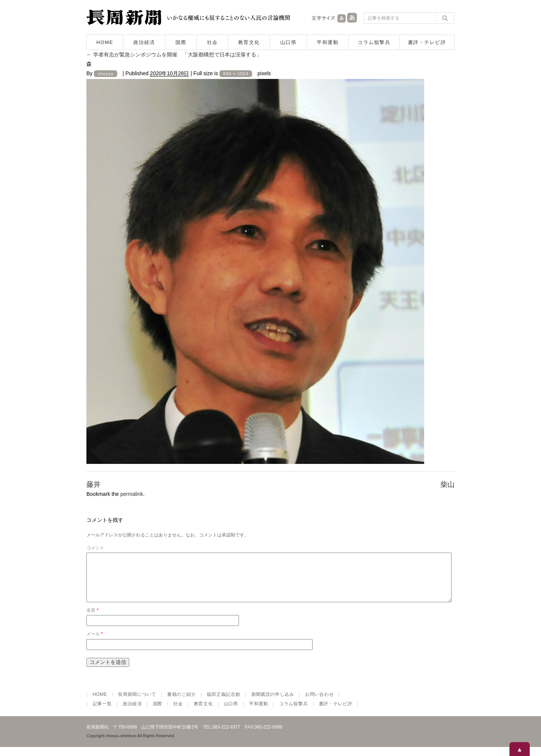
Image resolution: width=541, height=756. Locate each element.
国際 (181, 42)
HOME (105, 42)
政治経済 (144, 42)
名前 (92, 619)
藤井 (94, 484)
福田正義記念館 (223, 703)
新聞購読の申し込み (273, 703)
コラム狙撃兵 (374, 42)
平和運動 (328, 42)
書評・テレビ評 (427, 42)
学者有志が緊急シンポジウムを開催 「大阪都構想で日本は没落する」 (174, 55)
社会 (212, 42)
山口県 (289, 42)
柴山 (447, 484)
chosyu (106, 74)
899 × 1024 (236, 74)
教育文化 (249, 42)
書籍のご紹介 (181, 703)
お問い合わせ (319, 703)
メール (95, 643)
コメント (95, 548)
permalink (132, 494)
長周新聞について (137, 703)
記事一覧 (102, 713)
